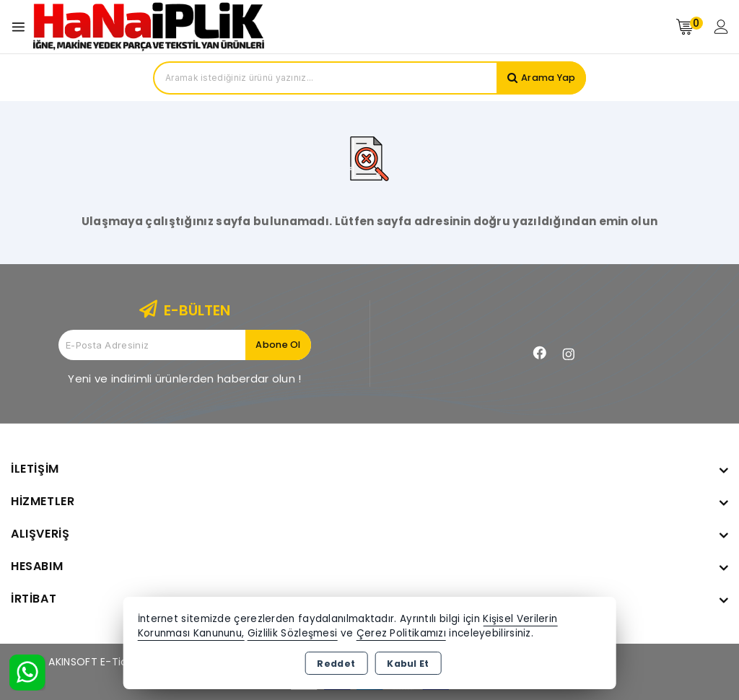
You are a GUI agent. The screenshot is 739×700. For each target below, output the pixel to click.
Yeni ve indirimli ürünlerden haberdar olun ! (184, 379)
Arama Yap (547, 78)
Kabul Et (408, 664)
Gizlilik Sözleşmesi (293, 633)
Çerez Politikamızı (401, 633)
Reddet (336, 664)
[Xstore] (149, 26)
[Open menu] (22, 27)
